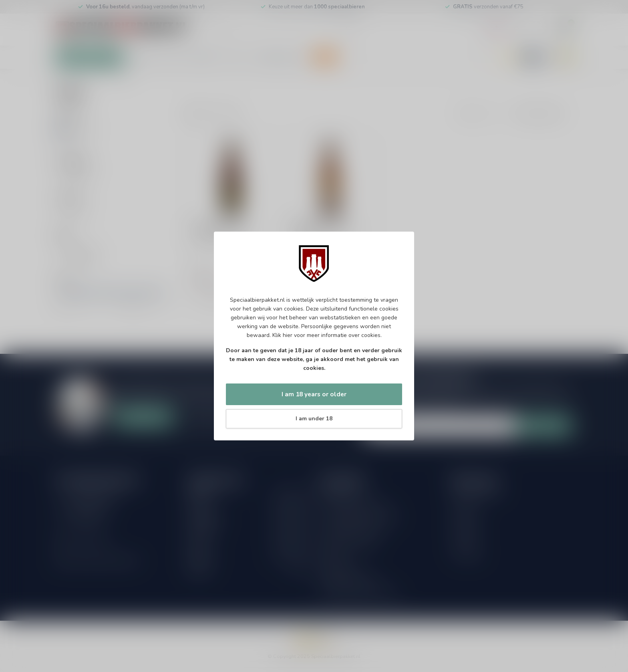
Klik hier (282, 335)
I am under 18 (314, 419)
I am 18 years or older (314, 394)
